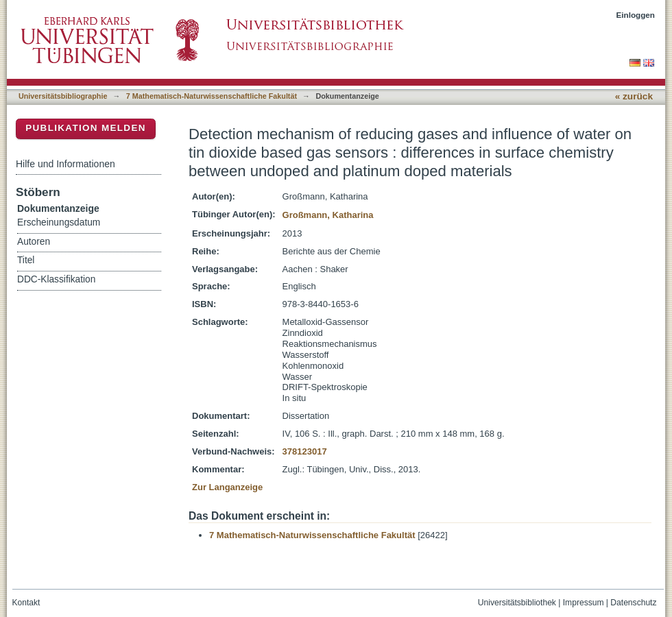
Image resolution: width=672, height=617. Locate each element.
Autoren (34, 242)
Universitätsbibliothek (517, 603)
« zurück (634, 96)
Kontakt (26, 603)
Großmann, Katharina (328, 215)
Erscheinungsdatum (59, 222)
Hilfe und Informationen (65, 164)
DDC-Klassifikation (56, 279)
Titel (26, 260)
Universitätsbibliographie (63, 96)
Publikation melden (86, 128)
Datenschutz (633, 603)
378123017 (305, 451)
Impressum (584, 603)
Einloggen (636, 15)
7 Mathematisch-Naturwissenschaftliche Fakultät (212, 96)
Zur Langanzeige (227, 487)
